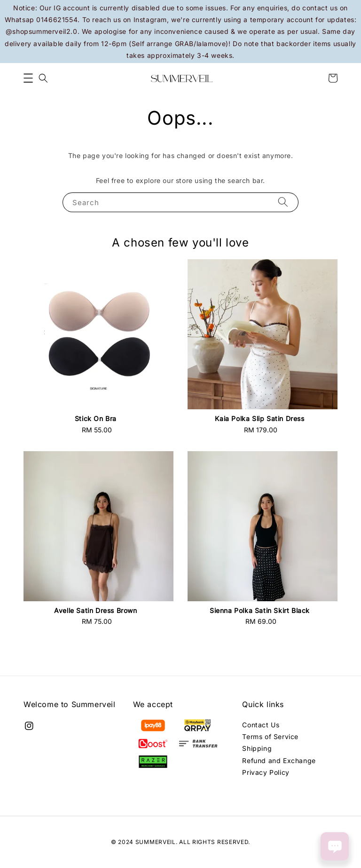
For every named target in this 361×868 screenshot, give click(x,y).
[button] (28, 78)
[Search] (283, 202)
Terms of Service (270, 737)
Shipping (257, 748)
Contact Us (261, 725)
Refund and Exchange (279, 760)
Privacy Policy (266, 772)
